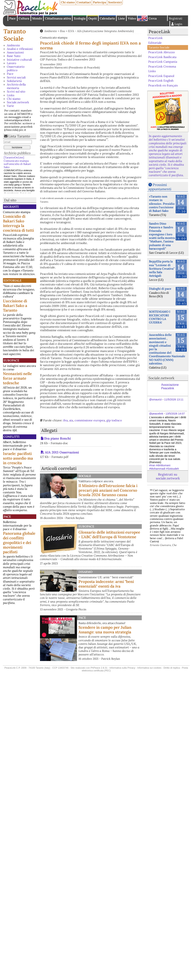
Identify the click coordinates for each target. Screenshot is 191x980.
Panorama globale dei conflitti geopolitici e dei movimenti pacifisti (19, 543)
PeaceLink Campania (163, 62)
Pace (12, 18)
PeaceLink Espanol (161, 76)
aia (71, 420)
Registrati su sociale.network (168, 476)
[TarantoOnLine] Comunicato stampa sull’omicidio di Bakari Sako (17, 162)
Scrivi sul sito (16, 91)
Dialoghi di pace (160, 289)
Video (132, 18)
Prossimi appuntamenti (160, 187)
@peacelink (156, 414)
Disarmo (85, 572)
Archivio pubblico (17, 153)
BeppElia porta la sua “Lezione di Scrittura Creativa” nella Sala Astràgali (162, 268)
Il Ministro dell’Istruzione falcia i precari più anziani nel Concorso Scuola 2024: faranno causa (108, 490)
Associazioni (15, 52)
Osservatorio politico (16, 68)
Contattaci (84, 2)
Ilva (62, 31)
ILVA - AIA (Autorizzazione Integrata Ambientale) (101, 31)
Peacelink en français (163, 85)
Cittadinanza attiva (58, 18)
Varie (10, 106)
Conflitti (11, 437)
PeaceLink (159, 32)
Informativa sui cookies (149, 668)
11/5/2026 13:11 (174, 399)
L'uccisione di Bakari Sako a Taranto (15, 306)
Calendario (107, 18)
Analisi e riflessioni (20, 49)
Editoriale (12, 280)
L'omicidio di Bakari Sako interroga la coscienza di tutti (18, 223)
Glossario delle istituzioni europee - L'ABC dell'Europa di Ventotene (109, 535)
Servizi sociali (16, 77)
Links (11, 95)
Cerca (153, 18)
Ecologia (80, 18)
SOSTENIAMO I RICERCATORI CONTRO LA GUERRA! (160, 317)
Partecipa (99, 2)
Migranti (11, 207)
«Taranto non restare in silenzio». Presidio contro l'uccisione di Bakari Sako (162, 204)
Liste (121, 18)
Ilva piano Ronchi (57, 438)
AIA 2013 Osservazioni (62, 452)
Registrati (176, 18)
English (142, 18)
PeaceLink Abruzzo (161, 52)
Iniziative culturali (19, 60)
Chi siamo (68, 2)
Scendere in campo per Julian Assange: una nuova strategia (105, 630)
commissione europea (90, 420)
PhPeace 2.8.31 (99, 668)
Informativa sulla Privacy (122, 668)
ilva (65, 420)
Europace (11, 360)
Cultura (24, 18)
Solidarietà (14, 81)
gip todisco (114, 420)
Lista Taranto (19, 136)
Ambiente (14, 45)
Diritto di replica (172, 668)
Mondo (37, 18)
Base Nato (14, 56)
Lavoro (11, 63)
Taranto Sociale (15, 35)
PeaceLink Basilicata (162, 57)
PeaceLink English (161, 80)
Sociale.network (18, 102)
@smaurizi (155, 399)
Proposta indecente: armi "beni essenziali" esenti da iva (106, 584)
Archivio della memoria (16, 86)
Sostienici (115, 2)
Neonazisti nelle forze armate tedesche (17, 378)
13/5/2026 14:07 (175, 414)
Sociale (85, 476)
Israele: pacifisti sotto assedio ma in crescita (18, 458)
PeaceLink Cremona (162, 66)
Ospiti (93, 18)
